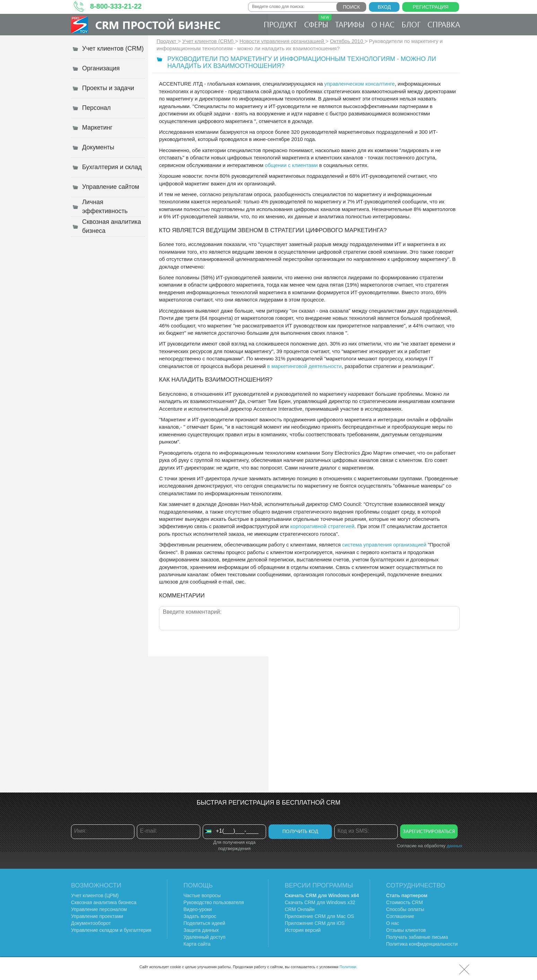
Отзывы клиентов (406, 930)
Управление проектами (97, 916)
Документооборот (91, 923)
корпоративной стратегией (322, 526)
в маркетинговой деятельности (304, 366)
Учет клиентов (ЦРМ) (95, 895)
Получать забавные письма (417, 937)
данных (454, 846)
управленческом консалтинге (360, 84)
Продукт (280, 24)
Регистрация (431, 7)
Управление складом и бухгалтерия (111, 930)
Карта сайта (197, 944)
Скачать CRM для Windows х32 (320, 902)
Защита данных (201, 930)
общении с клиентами (292, 165)
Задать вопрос (200, 916)
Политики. (349, 967)
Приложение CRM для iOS (315, 923)
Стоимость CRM (405, 902)
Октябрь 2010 (347, 41)
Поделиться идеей (205, 923)
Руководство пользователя (214, 902)
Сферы (318, 22)
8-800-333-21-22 (116, 6)
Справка (444, 24)
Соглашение (400, 916)
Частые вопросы (202, 895)
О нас (383, 24)
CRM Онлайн (300, 909)
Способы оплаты (405, 909)
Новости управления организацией (282, 41)
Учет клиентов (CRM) (209, 41)
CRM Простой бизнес (158, 25)
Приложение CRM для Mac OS (319, 916)
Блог (411, 24)
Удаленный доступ (205, 937)
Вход (384, 7)
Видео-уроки (198, 909)
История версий (303, 930)
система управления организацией (384, 545)
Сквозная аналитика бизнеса (104, 902)
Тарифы (350, 24)
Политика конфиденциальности (422, 944)
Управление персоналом (99, 909)
